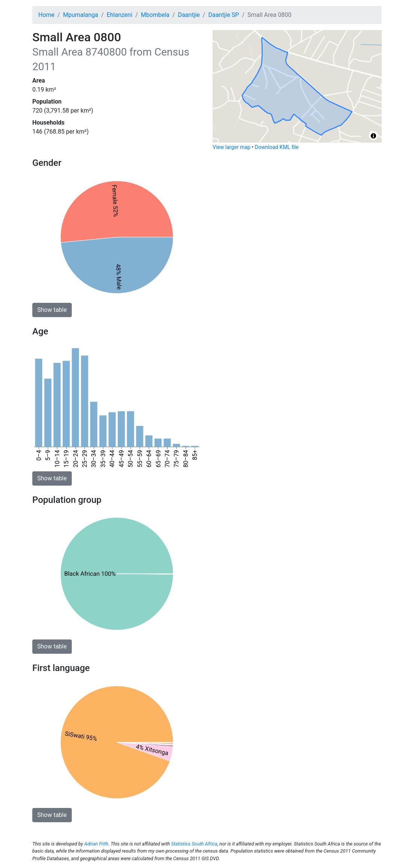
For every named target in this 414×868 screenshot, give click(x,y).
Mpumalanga (81, 15)
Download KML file (277, 147)
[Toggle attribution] (373, 136)
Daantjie (189, 15)
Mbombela (155, 15)
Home (46, 15)
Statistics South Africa (194, 844)
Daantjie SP (224, 15)
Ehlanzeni (119, 15)
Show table (52, 310)
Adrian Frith (96, 844)
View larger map (232, 147)
